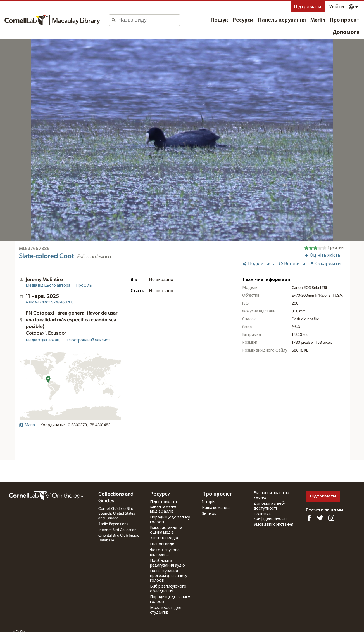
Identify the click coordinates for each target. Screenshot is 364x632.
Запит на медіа (164, 538)
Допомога (346, 32)
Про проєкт (345, 20)
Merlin (318, 20)
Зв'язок (209, 514)
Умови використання (273, 525)
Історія (209, 502)
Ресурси (243, 20)
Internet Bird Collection (117, 530)
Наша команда (216, 508)
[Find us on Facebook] (309, 518)
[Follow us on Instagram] (331, 518)
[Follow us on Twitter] (320, 518)
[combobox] (149, 20)
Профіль (84, 286)
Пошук (219, 20)
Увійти (337, 7)
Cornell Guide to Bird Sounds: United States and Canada (117, 513)
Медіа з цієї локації (44, 340)
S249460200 (50, 302)
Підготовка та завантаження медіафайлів (164, 507)
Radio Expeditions (113, 524)
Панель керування (282, 20)
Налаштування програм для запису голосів (169, 576)
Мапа (27, 425)
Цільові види (162, 544)
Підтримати (308, 7)
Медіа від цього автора (48, 286)
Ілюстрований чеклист (89, 340)
